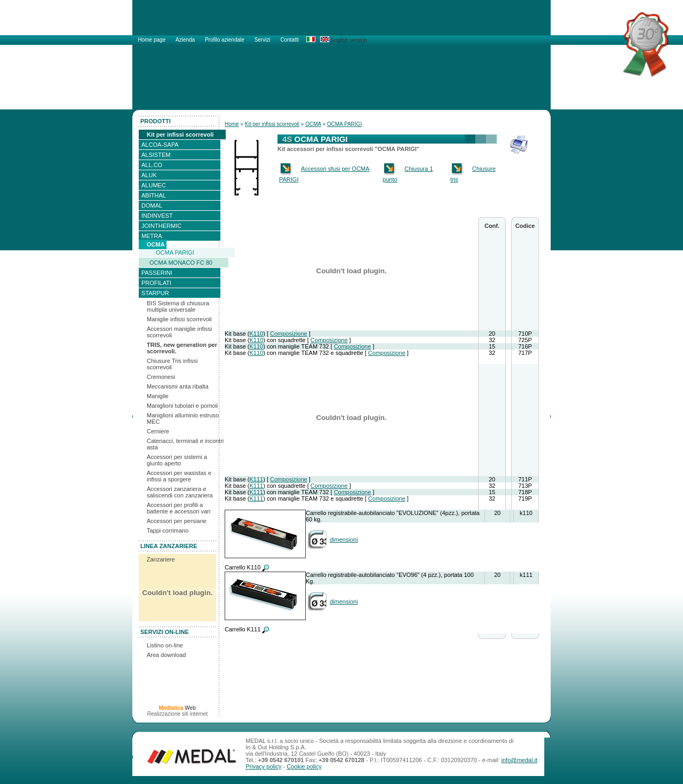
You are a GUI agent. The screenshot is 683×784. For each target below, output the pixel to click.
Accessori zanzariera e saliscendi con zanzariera (180, 492)
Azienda (186, 40)
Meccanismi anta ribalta (178, 386)
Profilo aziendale (225, 40)
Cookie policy (304, 766)
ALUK (149, 175)
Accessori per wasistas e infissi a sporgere (179, 476)
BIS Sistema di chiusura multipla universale (178, 306)
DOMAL (152, 205)
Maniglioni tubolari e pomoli (182, 406)
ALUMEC (154, 185)
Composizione (289, 334)
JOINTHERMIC (161, 226)
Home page (153, 40)
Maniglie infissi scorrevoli (179, 319)
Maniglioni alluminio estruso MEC (183, 418)
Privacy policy (263, 766)
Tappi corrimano (168, 530)
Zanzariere (161, 559)
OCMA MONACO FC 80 (181, 263)
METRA (152, 236)
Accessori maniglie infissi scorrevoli (179, 332)
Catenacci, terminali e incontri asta (185, 444)
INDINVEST (157, 216)
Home (232, 124)
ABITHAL (154, 195)
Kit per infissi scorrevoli (180, 134)
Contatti (289, 40)
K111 (256, 479)
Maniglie (158, 396)
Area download (166, 655)
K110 (256, 334)
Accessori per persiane (177, 521)
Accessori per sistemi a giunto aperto (177, 460)
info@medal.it (519, 760)
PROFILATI (156, 283)
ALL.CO (152, 165)
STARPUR (155, 293)
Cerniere (158, 431)
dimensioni (344, 540)
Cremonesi (161, 377)
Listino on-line (165, 645)
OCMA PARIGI (175, 252)
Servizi (263, 40)
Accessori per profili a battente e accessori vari (178, 508)
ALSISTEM (156, 155)
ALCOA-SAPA (160, 145)
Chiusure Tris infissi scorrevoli (172, 364)
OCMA (156, 244)
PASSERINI (157, 273)
